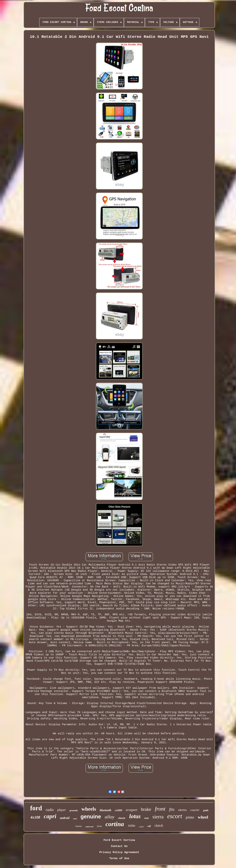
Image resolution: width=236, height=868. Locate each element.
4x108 (35, 817)
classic (122, 818)
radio (50, 810)
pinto (190, 817)
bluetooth (105, 810)
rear (147, 818)
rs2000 (118, 810)
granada (74, 810)
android (65, 818)
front (160, 809)
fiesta (99, 826)
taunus (79, 826)
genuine (91, 817)
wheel (203, 817)
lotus (135, 816)
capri (50, 816)
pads (206, 810)
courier (195, 810)
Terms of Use (119, 859)
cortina (115, 824)
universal (89, 826)
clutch (159, 825)
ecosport (131, 810)
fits (172, 809)
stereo (182, 810)
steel (75, 819)
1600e (131, 826)
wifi (149, 826)
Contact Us (119, 846)
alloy (110, 817)
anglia (141, 827)
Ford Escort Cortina (119, 840)
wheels (89, 809)
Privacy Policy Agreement (119, 852)
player (62, 810)
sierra (158, 817)
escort (175, 816)
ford (36, 808)
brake (146, 809)
